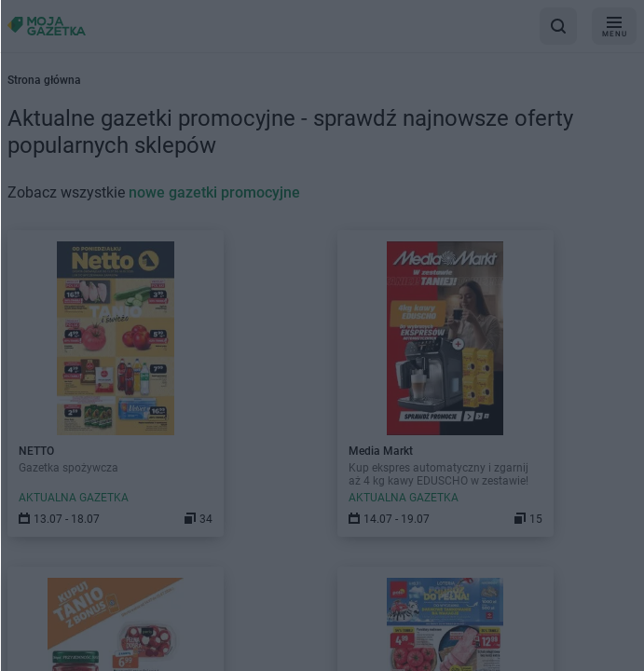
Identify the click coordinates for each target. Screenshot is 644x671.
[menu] (614, 26)
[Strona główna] (47, 26)
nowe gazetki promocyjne (214, 192)
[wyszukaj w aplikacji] (558, 26)
